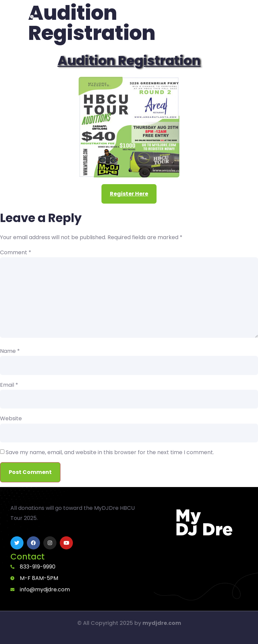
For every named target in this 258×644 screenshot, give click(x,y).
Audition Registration (129, 61)
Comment (16, 253)
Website (11, 419)
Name (10, 351)
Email (9, 385)
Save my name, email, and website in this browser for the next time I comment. (110, 452)
